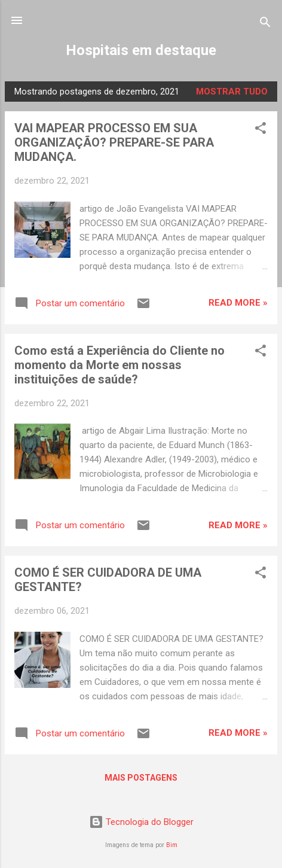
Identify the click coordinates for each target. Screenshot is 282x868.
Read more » (238, 303)
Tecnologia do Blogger (141, 822)
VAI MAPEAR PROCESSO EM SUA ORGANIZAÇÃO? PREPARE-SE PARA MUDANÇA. (114, 142)
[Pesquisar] (265, 24)
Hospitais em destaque (141, 50)
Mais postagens (141, 778)
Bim (172, 845)
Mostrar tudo (232, 92)
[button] (260, 130)
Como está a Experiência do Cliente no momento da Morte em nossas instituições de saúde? (119, 365)
